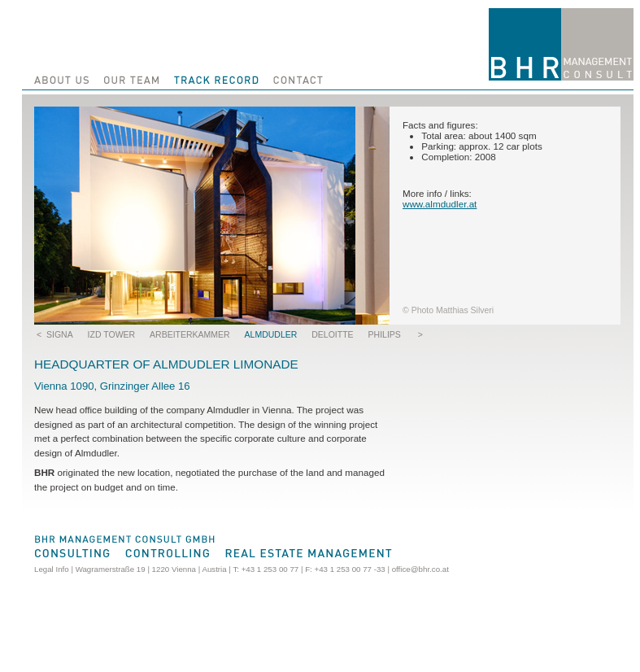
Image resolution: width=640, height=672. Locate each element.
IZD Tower (112, 334)
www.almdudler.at (440, 204)
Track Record (216, 79)
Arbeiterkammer (190, 334)
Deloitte (332, 334)
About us (59, 79)
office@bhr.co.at (420, 569)
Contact (297, 79)
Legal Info (52, 569)
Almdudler (271, 334)
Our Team (133, 79)
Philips (385, 334)
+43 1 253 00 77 (270, 569)
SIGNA (60, 334)
